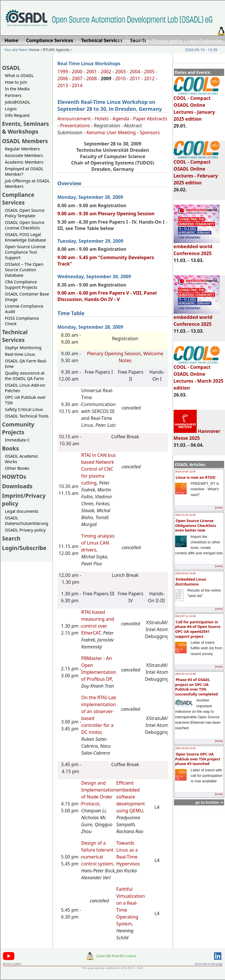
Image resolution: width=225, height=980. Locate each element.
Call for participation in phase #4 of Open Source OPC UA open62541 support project (198, 629)
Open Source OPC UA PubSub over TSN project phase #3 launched (198, 759)
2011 (135, 78)
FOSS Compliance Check (22, 321)
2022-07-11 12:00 (185, 616)
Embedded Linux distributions (191, 582)
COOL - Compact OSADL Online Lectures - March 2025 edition (199, 375)
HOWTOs (14, 477)
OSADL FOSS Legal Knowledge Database (26, 237)
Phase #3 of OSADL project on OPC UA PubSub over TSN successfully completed (196, 687)
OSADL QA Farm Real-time (26, 364)
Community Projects (18, 428)
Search (11, 538)
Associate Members (24, 155)
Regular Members (22, 149)
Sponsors (150, 132)
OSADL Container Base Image (27, 297)
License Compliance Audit (24, 309)
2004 (135, 72)
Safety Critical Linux (24, 409)
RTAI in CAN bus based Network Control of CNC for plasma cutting (99, 469)
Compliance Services (18, 199)
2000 (77, 72)
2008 (92, 78)
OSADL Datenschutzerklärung (27, 521)
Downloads (17, 486)
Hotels (102, 119)
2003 (120, 72)
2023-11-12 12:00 (185, 515)
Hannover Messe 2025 (197, 435)
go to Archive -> (209, 802)
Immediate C (17, 440)
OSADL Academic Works (21, 459)
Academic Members (24, 162)
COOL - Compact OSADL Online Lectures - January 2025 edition (197, 106)
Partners (13, 95)
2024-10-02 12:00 (185, 472)
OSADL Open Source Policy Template (25, 213)
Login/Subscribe (205, 41)
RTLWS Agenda (56, 50)
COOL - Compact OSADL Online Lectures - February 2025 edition (197, 170)
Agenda (121, 119)
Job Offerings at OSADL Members (27, 184)
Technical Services (15, 336)
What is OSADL (19, 75)
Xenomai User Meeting (111, 132)
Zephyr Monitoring (23, 348)
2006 (63, 78)
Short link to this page (209, 964)
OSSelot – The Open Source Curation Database (24, 270)
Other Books (17, 468)
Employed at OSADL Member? (24, 171)
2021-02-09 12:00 (185, 748)
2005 (150, 72)
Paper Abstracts (150, 119)
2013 (63, 85)
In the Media (17, 89)
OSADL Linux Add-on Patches (25, 388)
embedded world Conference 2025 (197, 247)
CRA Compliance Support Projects (21, 285)
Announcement (74, 119)
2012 (150, 78)
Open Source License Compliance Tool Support (25, 252)
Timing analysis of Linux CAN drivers (98, 543)
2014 (77, 85)
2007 (77, 78)
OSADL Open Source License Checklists (25, 225)
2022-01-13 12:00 (185, 674)
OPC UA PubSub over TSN (25, 400)
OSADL (11, 68)
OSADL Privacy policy (25, 530)
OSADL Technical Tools (27, 416)
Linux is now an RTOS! (196, 477)
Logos (11, 109)
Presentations (75, 126)
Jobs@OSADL (18, 102)
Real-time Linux (20, 354)
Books (10, 448)
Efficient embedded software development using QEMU (131, 797)
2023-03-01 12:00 (185, 573)
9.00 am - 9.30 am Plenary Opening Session (106, 214)
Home (123, 41)
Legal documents (22, 511)
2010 (120, 78)
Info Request (17, 115)
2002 (106, 72)
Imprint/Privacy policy (159, 41)
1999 (63, 72)
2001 (92, 72)
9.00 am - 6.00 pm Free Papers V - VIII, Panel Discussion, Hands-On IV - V (107, 296)
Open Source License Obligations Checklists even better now (196, 525)
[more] (219, 508)
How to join (16, 82)
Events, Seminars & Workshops (26, 128)
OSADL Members (25, 141)
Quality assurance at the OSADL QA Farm (25, 376)
